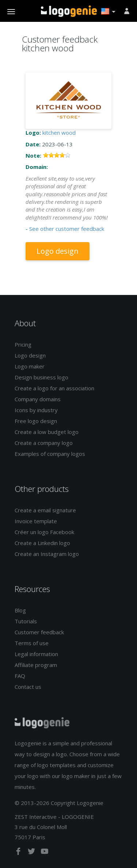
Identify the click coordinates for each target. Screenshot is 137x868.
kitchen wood (59, 133)
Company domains (38, 399)
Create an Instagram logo (47, 554)
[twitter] (32, 853)
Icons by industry (36, 410)
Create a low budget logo (47, 432)
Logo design (58, 251)
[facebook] (19, 853)
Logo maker (30, 366)
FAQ (20, 676)
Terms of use (32, 643)
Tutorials (26, 621)
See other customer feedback (67, 229)
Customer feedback (39, 632)
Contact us (28, 687)
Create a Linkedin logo (42, 543)
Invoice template (36, 521)
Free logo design (36, 421)
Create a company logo (44, 443)
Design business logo (41, 377)
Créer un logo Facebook (44, 532)
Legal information (36, 654)
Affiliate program (36, 665)
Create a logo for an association (54, 388)
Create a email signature (45, 510)
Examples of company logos (50, 454)
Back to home (69, 11)
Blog (20, 610)
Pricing (23, 344)
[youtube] (45, 853)
